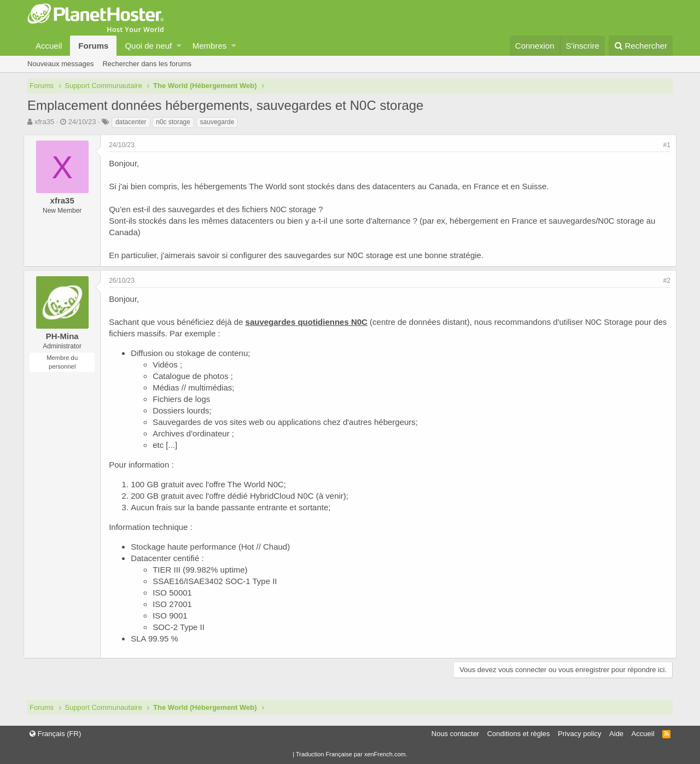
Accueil (49, 46)
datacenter (131, 122)
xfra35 (44, 122)
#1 (663, 145)
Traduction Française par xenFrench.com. (352, 754)
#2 (663, 281)
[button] (179, 46)
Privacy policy (579, 734)
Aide (616, 734)
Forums (93, 46)
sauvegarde (217, 122)
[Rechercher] (641, 46)
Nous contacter (455, 734)
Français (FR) (55, 734)
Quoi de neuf (148, 46)
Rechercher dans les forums (147, 64)
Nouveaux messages (60, 64)
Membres (210, 46)
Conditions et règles (519, 734)
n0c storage (173, 122)
